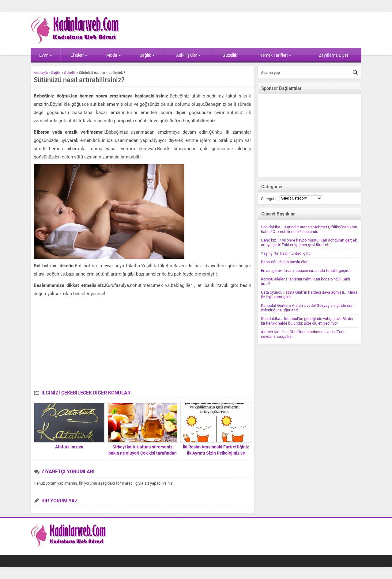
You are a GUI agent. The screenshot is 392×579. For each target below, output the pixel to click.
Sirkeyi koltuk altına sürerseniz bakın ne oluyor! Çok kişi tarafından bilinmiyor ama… (143, 453)
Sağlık (147, 55)
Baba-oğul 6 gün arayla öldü (285, 262)
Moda (114, 55)
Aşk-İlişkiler (188, 55)
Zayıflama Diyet (334, 55)
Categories (270, 199)
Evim (46, 55)
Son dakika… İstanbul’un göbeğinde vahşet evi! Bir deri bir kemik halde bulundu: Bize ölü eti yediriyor (308, 321)
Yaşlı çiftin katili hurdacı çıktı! (286, 253)
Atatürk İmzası (69, 447)
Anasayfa (41, 73)
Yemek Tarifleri (276, 55)
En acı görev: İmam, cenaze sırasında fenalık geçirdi (306, 270)
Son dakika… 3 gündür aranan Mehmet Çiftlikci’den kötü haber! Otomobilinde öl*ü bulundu (309, 229)
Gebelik (70, 73)
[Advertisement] (142, 344)
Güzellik (230, 55)
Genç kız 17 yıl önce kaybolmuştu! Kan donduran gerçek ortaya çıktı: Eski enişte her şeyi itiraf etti (309, 242)
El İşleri (79, 55)
